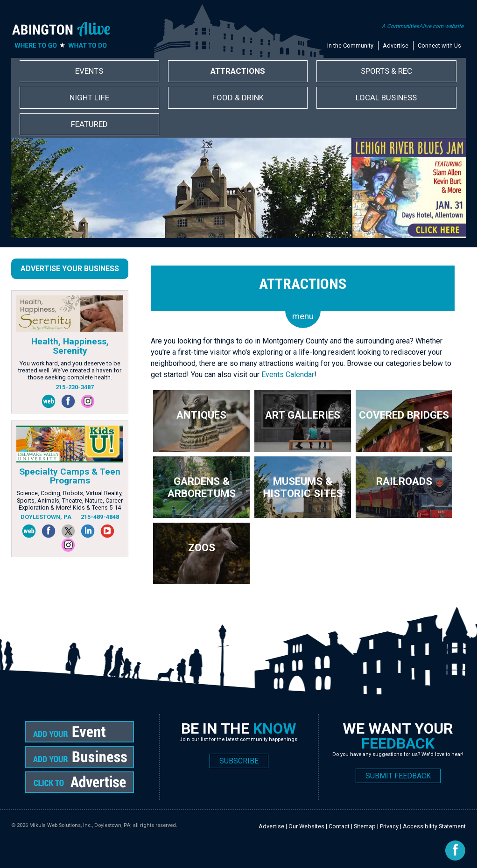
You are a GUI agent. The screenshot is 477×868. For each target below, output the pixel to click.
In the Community (350, 45)
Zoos (202, 547)
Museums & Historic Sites (303, 487)
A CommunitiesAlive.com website (423, 26)
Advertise (396, 45)
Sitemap (365, 826)
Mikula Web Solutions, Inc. (61, 825)
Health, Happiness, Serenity (70, 346)
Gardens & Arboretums (202, 487)
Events (89, 71)
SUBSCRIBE (239, 761)
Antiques (201, 415)
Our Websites (306, 826)
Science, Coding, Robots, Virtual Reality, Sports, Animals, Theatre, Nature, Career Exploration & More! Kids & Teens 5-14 (70, 500)
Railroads (404, 481)
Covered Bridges (404, 415)
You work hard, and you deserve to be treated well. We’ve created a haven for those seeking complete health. (70, 371)
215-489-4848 (100, 517)
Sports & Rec (386, 71)
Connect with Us (439, 45)
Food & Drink (238, 98)
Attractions (238, 71)
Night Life (89, 98)
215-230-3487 (75, 387)
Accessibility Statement (434, 826)
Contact (339, 826)
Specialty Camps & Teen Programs (70, 476)
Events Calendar (288, 374)
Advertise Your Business (70, 269)
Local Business (386, 98)
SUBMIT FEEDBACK (398, 776)
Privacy (389, 826)
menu (303, 316)
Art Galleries (303, 415)
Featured (89, 124)
